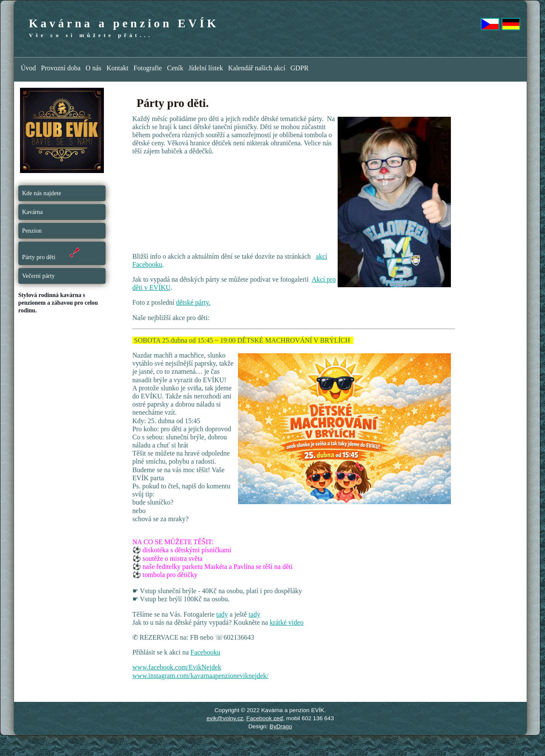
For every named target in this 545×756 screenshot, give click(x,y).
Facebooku (205, 652)
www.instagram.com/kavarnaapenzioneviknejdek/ (201, 676)
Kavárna (33, 212)
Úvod (29, 68)
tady (222, 614)
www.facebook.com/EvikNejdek (177, 667)
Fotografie (148, 68)
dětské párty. (193, 302)
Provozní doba (61, 68)
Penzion (32, 231)
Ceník (175, 68)
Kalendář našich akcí (257, 68)
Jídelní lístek (205, 68)
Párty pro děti (52, 253)
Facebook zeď (265, 718)
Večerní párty (39, 276)
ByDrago (281, 726)
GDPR (300, 68)
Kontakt (118, 68)
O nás (93, 68)
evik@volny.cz (225, 718)
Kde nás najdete (42, 193)
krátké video (287, 622)
